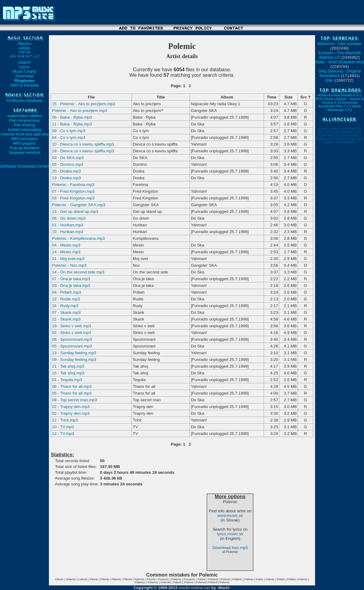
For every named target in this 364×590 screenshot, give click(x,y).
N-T (29, 56)
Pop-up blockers (24, 148)
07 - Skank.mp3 (66, 312)
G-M (21, 56)
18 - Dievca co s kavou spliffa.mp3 (83, 151)
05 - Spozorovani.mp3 (72, 346)
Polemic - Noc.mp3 (69, 265)
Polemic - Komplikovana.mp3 (78, 238)
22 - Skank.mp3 (66, 319)
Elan (330, 80)
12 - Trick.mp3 (65, 420)
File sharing (25, 125)
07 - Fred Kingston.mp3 (73, 191)
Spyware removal (25, 152)
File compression (25, 120)
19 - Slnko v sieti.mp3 (71, 326)
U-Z (37, 56)
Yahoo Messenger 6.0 (344, 108)
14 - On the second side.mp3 (78, 272)
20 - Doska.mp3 (66, 171)
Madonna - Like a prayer (340, 44)
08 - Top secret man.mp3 (74, 400)
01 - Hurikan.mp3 (68, 225)
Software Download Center (24, 166)
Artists (24, 50)
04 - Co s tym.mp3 (69, 137)
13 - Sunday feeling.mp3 (74, 353)
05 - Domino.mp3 (68, 164)
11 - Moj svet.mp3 (68, 259)
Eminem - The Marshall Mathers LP (340, 55)
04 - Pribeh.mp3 (67, 292)
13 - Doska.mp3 (66, 178)
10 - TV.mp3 (63, 427)
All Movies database (24, 100)
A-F (13, 56)
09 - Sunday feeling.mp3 (74, 360)
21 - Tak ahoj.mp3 (68, 366)
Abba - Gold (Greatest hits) (339, 62)
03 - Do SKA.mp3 (68, 158)
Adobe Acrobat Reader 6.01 (338, 95)
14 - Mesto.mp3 (66, 252)
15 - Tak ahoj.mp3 (68, 373)
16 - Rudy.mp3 (65, 306)
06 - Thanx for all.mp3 (72, 386)
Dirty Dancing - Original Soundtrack (340, 73)
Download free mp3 (230, 548)
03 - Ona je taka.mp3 (71, 286)
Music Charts (24, 71)
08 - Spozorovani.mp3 (72, 339)
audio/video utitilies (25, 116)
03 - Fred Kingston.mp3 (73, 198)
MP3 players (24, 143)
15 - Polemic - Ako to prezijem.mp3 (84, 104)
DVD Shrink (324, 99)
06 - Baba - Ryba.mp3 (72, 117)
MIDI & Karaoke (24, 85)
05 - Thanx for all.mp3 (72, 393)
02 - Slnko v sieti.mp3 (71, 333)
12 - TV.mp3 (63, 434)
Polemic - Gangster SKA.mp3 (79, 205)
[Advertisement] (182, 33)
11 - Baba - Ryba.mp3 (72, 124)
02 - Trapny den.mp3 (71, 407)
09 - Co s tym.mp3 (69, 131)
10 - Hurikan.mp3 (68, 232)
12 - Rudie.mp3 (66, 299)
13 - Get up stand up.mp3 (75, 212)
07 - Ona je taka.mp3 (71, 279)
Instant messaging (24, 130)
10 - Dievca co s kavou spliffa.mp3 (83, 144)
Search (24, 62)
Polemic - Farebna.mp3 (73, 185)
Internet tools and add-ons (25, 134)
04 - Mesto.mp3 (66, 245)
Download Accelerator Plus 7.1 (338, 104)
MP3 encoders (24, 139)
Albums (24, 44)
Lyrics (24, 67)
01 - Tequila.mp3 (67, 380)
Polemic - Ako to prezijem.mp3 (80, 111)
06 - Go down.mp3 (69, 218)
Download (24, 76)
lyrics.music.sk (230, 534)
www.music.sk (230, 516)
